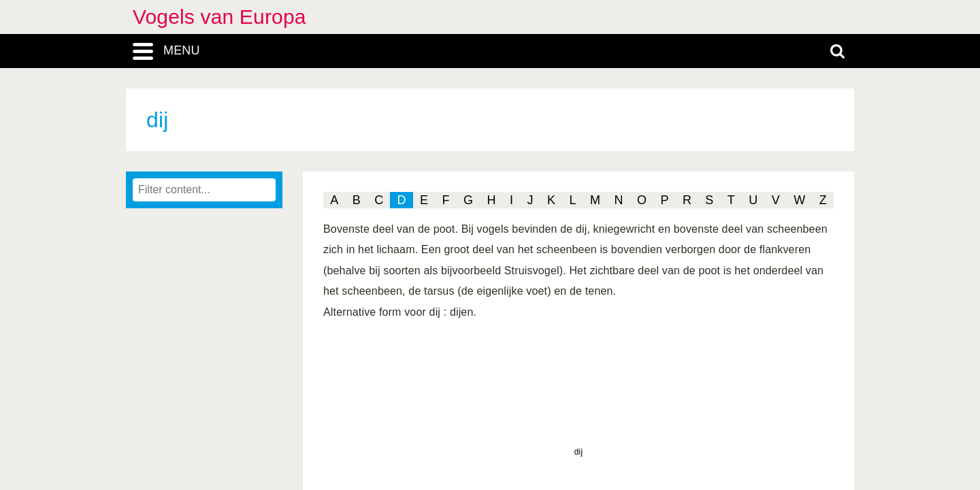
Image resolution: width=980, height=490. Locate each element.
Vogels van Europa (219, 17)
